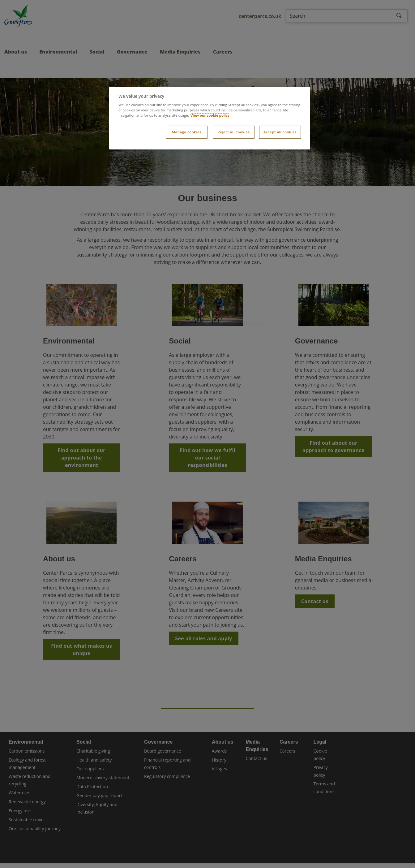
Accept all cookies (280, 132)
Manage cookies (186, 132)
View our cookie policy (210, 115)
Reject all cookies (233, 132)
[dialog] (210, 118)
